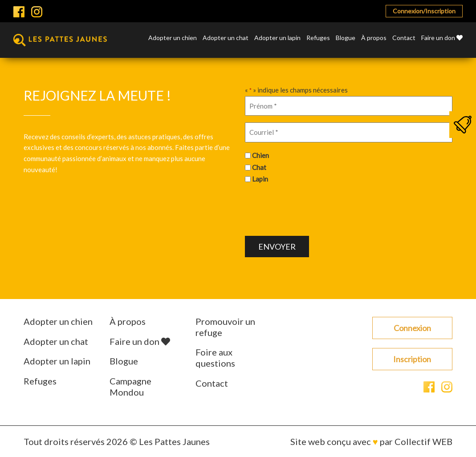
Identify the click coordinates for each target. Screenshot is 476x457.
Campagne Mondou (130, 386)
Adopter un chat (226, 38)
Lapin (260, 179)
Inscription (412, 359)
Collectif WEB (423, 441)
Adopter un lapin (277, 38)
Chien (260, 155)
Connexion (412, 328)
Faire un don (442, 38)
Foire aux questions (215, 358)
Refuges (318, 38)
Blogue (346, 38)
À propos (374, 38)
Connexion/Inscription (424, 11)
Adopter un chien (173, 38)
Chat (259, 167)
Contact (404, 38)
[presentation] (313, 209)
